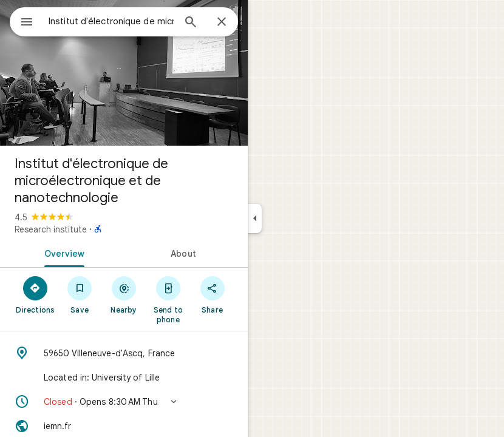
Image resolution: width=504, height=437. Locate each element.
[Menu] (27, 23)
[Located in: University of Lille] (124, 378)
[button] (124, 402)
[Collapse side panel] (255, 218)
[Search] (191, 23)
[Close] (222, 22)
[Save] (80, 294)
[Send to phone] (168, 299)
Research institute (51, 229)
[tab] (62, 252)
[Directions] (36, 294)
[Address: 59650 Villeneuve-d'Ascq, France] (124, 353)
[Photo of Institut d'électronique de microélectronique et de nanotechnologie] (124, 73)
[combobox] (111, 21)
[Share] (212, 294)
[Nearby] (124, 294)
